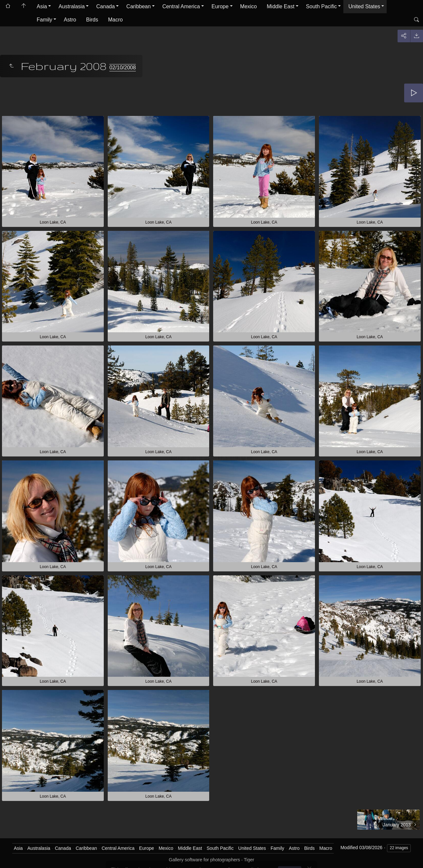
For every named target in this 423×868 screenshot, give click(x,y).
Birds (92, 20)
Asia (42, 6)
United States (364, 6)
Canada (105, 6)
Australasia (72, 6)
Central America (181, 6)
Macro (115, 20)
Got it (291, 851)
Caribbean (138, 6)
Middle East (281, 6)
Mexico (249, 6)
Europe (220, 6)
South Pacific (321, 6)
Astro (70, 20)
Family (44, 20)
